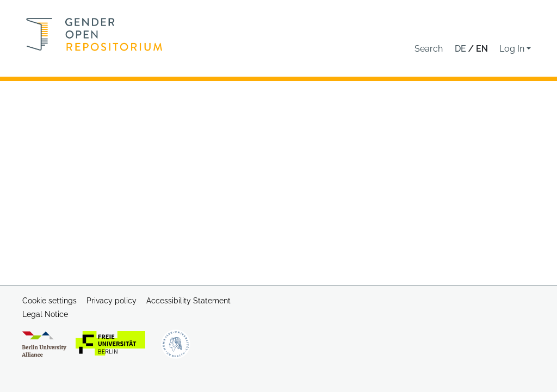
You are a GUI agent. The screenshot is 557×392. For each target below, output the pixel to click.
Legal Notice (45, 314)
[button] (429, 49)
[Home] (94, 34)
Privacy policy (112, 301)
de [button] (462, 49)
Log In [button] (513, 49)
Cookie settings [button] (49, 301)
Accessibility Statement (188, 301)
